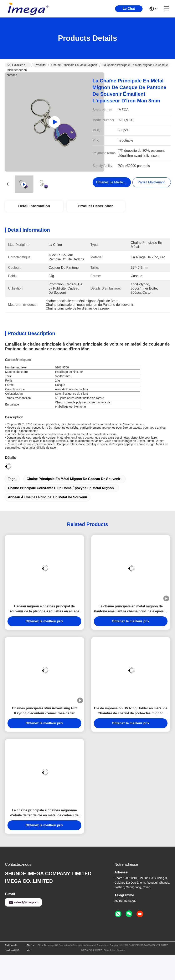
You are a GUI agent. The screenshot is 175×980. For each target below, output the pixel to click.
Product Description (96, 206)
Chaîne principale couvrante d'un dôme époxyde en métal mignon (61, 488)
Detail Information (34, 206)
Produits (40, 65)
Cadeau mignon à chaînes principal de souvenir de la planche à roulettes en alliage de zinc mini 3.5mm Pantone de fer (44, 609)
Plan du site (30, 948)
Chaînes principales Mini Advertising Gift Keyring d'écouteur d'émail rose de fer (44, 711)
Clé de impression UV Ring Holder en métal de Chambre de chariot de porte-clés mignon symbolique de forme (131, 711)
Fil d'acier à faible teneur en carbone (17, 65)
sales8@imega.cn (23, 902)
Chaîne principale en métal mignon (74, 65)
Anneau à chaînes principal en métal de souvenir (48, 497)
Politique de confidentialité (12, 948)
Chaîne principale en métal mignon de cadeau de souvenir (74, 479)
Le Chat (129, 9)
